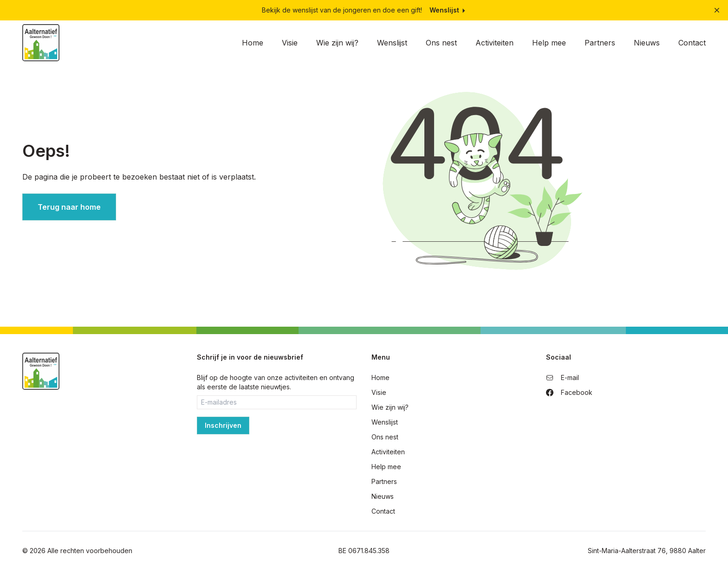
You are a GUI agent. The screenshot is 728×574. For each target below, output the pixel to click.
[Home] (41, 43)
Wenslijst (448, 10)
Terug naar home (69, 207)
